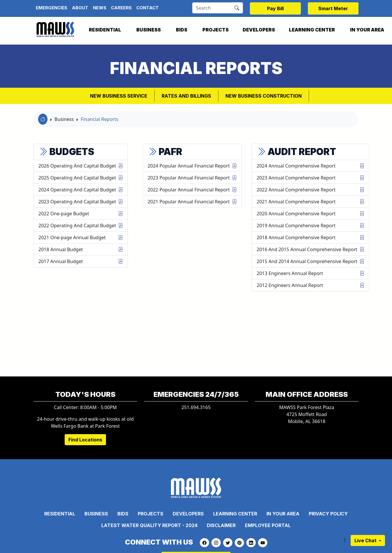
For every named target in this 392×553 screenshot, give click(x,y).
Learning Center (312, 30)
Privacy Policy (328, 514)
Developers (259, 30)
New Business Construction (264, 96)
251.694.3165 (196, 407)
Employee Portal (268, 525)
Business (149, 30)
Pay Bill (275, 8)
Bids (182, 30)
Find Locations (85, 440)
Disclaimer (221, 525)
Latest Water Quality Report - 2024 (149, 525)
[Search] (212, 8)
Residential (105, 30)
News (100, 8)
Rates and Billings (186, 96)
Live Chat (366, 540)
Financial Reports (99, 119)
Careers (121, 8)
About (80, 8)
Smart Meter (333, 8)
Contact (148, 8)
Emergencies (52, 8)
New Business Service (119, 96)
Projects (216, 30)
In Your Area (283, 514)
